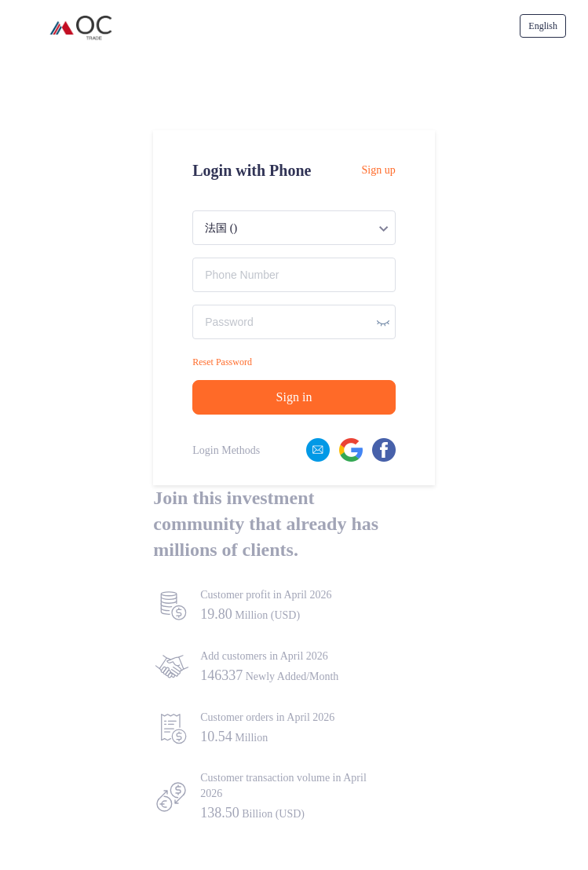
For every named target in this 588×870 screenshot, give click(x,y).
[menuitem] (543, 26)
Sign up (379, 170)
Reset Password (222, 362)
